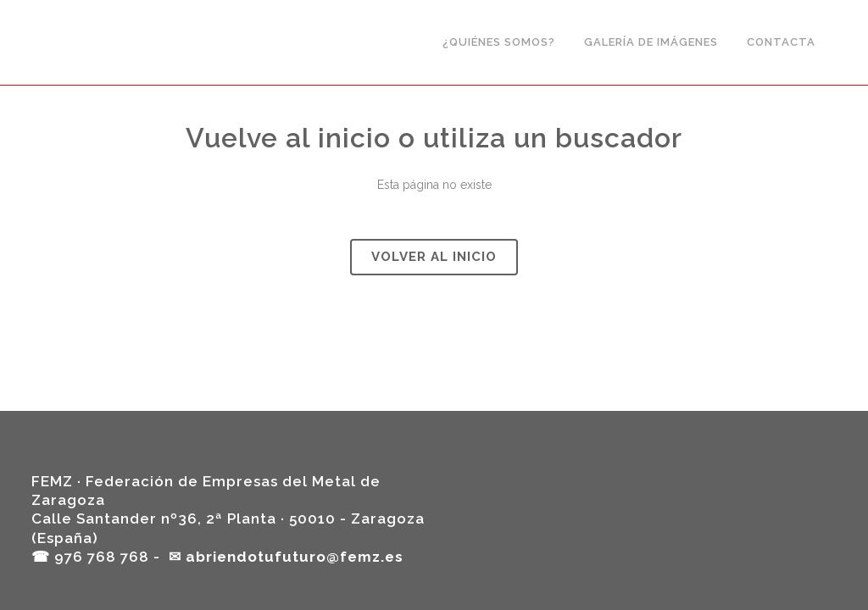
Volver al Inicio (434, 257)
